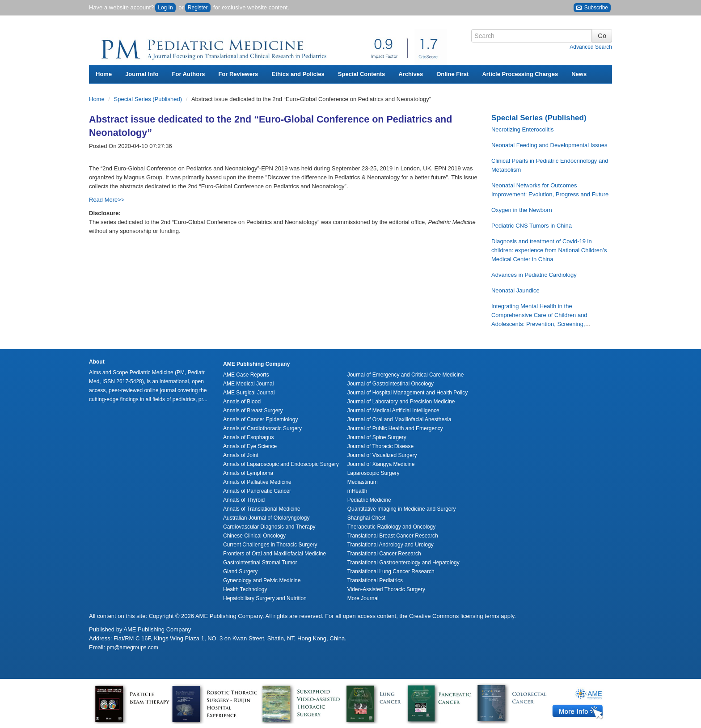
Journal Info (142, 74)
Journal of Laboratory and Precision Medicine (401, 402)
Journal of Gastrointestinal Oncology (391, 384)
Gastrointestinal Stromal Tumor (260, 563)
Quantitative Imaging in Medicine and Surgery (402, 509)
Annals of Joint (241, 455)
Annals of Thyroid (244, 500)
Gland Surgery (240, 571)
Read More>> (107, 200)
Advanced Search (591, 47)
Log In (165, 8)
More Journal (363, 598)
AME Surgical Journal (249, 393)
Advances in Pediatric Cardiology (534, 275)
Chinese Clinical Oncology (254, 536)
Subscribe (592, 8)
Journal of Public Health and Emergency (395, 428)
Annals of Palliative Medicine (257, 482)
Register (198, 8)
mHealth (357, 491)
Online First (452, 74)
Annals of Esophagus (248, 437)
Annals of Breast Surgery (253, 411)
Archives (411, 74)
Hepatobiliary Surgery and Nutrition (265, 598)
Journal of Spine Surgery (377, 437)
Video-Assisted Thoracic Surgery (386, 589)
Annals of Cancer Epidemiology (260, 419)
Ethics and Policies (298, 74)
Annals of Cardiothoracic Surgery (262, 428)
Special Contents (361, 74)
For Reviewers (238, 74)
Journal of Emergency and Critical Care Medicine (406, 375)
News (579, 74)
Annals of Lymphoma (248, 473)
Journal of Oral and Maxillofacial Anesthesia (399, 419)
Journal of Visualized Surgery (382, 455)
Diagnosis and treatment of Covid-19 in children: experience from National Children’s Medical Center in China (549, 250)
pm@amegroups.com (133, 648)
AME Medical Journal (248, 384)
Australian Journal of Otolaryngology (266, 518)
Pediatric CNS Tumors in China (532, 226)
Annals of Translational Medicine (262, 509)
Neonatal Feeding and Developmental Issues (549, 145)
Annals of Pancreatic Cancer (257, 491)
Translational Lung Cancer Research (391, 571)
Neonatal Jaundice (515, 290)
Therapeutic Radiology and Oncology (391, 527)
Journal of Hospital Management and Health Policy (408, 393)
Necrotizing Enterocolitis (522, 129)
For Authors (189, 74)
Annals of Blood (242, 402)
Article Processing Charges (520, 74)
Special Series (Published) (149, 99)
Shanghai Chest (366, 518)
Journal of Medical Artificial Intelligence (393, 411)
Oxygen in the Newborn (522, 210)
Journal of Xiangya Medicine (381, 464)
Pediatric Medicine (369, 500)
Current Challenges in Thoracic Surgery (270, 545)
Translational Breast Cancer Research (393, 536)
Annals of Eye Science (250, 446)
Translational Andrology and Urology (391, 545)
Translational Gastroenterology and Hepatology (403, 563)
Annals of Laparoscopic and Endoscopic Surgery (281, 464)
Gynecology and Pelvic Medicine (262, 580)
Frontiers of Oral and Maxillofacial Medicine (274, 554)
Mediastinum (363, 482)
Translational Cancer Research (384, 554)
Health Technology (245, 589)
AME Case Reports (246, 375)
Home (104, 74)
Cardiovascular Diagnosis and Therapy (269, 527)
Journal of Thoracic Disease (381, 446)
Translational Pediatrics (375, 580)
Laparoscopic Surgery (374, 473)
